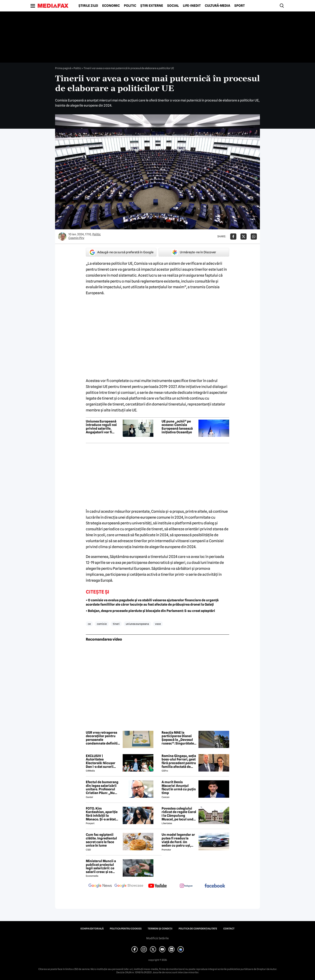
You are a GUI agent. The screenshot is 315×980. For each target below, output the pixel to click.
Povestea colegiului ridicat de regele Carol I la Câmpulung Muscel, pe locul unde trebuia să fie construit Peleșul (179, 814)
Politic (130, 6)
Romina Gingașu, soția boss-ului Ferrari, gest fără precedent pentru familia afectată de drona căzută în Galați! (179, 761)
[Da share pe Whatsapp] (254, 237)
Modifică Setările (157, 938)
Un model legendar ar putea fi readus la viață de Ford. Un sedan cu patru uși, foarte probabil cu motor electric (178, 840)
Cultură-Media (218, 6)
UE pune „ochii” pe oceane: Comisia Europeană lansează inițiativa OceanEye (177, 427)
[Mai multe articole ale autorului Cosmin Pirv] (62, 237)
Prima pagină (63, 68)
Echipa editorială (92, 929)
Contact (229, 929)
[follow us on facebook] (215, 886)
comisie (102, 624)
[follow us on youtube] (157, 886)
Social (173, 6)
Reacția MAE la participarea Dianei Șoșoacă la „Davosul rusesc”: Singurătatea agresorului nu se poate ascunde (179, 738)
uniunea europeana (137, 624)
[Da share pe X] (244, 237)
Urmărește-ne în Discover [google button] (194, 252)
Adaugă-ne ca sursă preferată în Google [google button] (121, 252)
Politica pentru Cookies (126, 929)
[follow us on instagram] (186, 886)
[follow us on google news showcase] (129, 886)
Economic (111, 6)
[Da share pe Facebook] (233, 237)
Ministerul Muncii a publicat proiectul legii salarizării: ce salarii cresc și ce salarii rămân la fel (101, 866)
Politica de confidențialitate (198, 929)
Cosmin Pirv (76, 238)
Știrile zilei (88, 6)
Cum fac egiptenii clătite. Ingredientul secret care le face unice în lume (101, 840)
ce (89, 624)
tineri (116, 624)
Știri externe (152, 6)
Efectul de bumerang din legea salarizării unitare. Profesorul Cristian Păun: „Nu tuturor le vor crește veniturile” (102, 787)
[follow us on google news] (100, 886)
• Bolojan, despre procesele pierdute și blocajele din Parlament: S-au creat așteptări (150, 611)
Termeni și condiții (160, 929)
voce (158, 624)
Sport (240, 6)
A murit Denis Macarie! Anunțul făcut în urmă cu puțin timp (179, 787)
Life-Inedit (192, 6)
